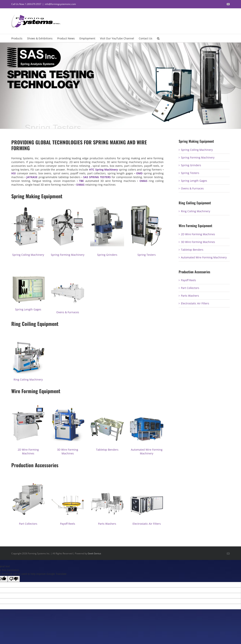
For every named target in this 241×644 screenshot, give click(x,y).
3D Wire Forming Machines (68, 451)
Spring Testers (147, 255)
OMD (139, 173)
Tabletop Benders (107, 450)
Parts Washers (107, 524)
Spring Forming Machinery (68, 255)
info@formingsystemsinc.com (60, 4)
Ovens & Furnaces (68, 312)
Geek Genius (94, 553)
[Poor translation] (14, 579)
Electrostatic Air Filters (147, 524)
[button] (158, 38)
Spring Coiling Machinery (28, 255)
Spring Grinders (107, 255)
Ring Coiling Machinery (28, 379)
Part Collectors (28, 524)
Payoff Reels (68, 524)
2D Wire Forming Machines (28, 451)
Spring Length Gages (28, 309)
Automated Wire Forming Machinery (147, 451)
